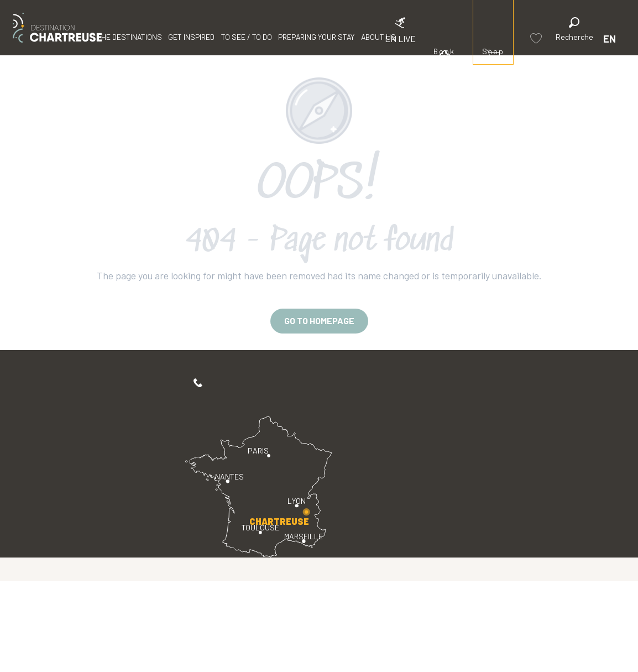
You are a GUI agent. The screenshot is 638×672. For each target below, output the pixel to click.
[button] (574, 31)
